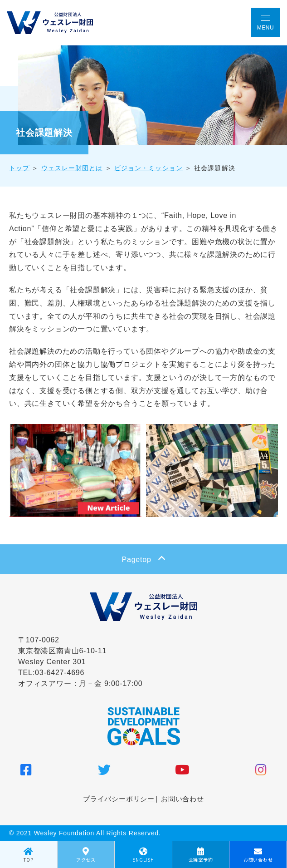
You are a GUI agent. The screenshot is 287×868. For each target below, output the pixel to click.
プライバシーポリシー (119, 799)
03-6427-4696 (60, 673)
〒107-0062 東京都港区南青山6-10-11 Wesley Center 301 (62, 651)
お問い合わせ (182, 799)
